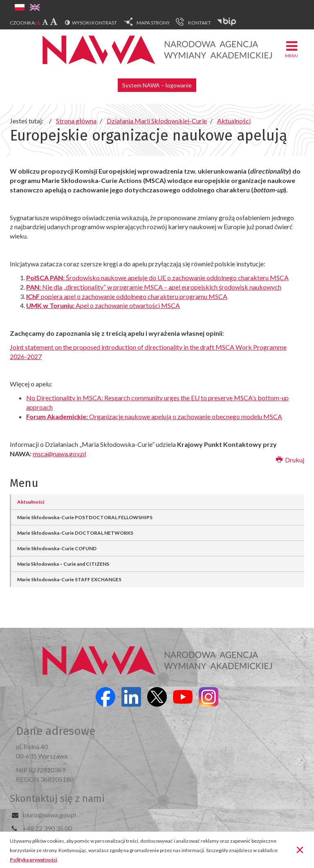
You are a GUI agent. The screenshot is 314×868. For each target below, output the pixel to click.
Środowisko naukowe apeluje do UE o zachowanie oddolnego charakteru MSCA (157, 278)
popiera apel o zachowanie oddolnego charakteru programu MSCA (127, 296)
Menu (292, 49)
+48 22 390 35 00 (47, 828)
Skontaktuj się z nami (57, 799)
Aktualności (31, 502)
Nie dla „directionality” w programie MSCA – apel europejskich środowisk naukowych (154, 287)
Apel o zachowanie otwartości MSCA (103, 305)
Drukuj (290, 460)
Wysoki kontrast (94, 23)
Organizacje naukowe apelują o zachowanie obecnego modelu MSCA (154, 416)
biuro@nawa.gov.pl (49, 815)
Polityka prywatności (33, 860)
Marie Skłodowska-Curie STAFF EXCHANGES (69, 579)
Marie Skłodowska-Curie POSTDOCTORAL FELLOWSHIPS (85, 517)
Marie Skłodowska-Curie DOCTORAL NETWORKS (75, 533)
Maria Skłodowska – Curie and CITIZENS (63, 564)
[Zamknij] (300, 849)
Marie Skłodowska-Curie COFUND (57, 548)
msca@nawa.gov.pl (59, 454)
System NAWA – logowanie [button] (157, 85)
